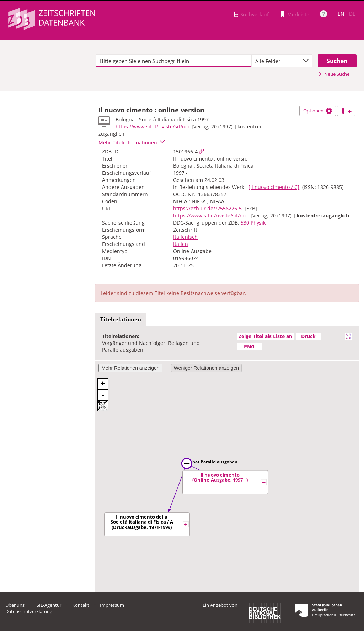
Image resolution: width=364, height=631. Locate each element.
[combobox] (282, 61)
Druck (308, 336)
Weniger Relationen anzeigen (206, 368)
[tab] (121, 320)
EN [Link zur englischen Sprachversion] (341, 14)
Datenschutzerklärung (29, 611)
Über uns (15, 605)
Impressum (112, 605)
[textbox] (174, 61)
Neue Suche (334, 74)
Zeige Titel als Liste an (265, 336)
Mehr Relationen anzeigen (130, 368)
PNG (249, 346)
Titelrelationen (121, 319)
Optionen (318, 111)
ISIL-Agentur (48, 605)
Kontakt (81, 605)
